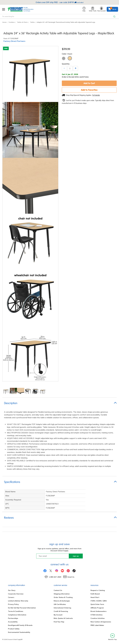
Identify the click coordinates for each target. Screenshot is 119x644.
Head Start (95, 597)
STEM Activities (97, 615)
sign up (76, 556)
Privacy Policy (13, 604)
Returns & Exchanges (62, 601)
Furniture (12, 22)
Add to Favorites (89, 90)
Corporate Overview (16, 594)
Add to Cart (89, 83)
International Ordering (62, 608)
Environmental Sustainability (19, 632)
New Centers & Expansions (101, 622)
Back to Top (112, 637)
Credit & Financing (61, 611)
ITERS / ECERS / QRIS (99, 601)
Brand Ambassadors (98, 611)
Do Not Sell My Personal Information (22, 608)
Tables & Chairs (22, 22)
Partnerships (13, 618)
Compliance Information (17, 615)
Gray (64, 58)
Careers (11, 597)
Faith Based (95, 594)
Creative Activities (98, 618)
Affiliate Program (97, 608)
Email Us (71, 577)
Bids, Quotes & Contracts (63, 618)
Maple (70, 58)
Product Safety (14, 629)
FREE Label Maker (97, 625)
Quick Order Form (97, 604)
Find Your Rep (59, 622)
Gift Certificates (60, 604)
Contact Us (58, 590)
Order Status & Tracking (63, 597)
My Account (58, 615)
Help (84, 9)
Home (4, 22)
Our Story (12, 590)
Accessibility (13, 622)
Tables (32, 22)
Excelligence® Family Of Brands (20, 625)
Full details (96, 95)
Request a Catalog (98, 590)
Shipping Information (62, 594)
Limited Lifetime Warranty (18, 601)
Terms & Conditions (16, 611)
